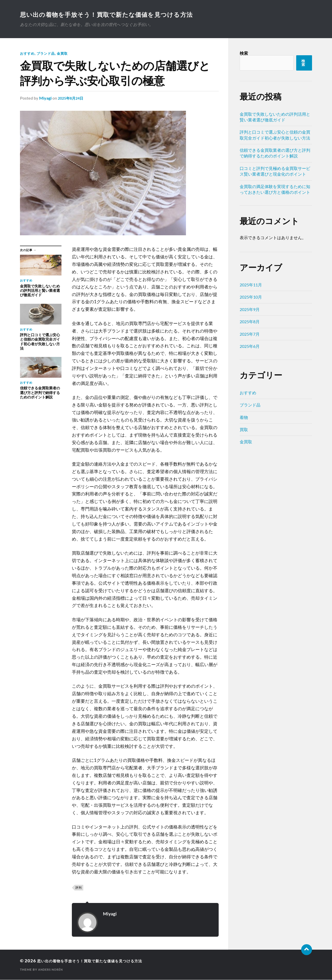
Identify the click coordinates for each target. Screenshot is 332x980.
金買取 (65, 54)
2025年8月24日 (72, 98)
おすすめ (28, 54)
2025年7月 (250, 334)
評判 (79, 888)
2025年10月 (251, 297)
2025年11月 (251, 285)
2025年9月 (250, 310)
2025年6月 (250, 347)
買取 (244, 430)
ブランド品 (47, 54)
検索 (244, 54)
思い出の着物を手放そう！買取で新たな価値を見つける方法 (120, 15)
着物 (244, 418)
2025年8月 (250, 322)
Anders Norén (52, 970)
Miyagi (45, 98)
